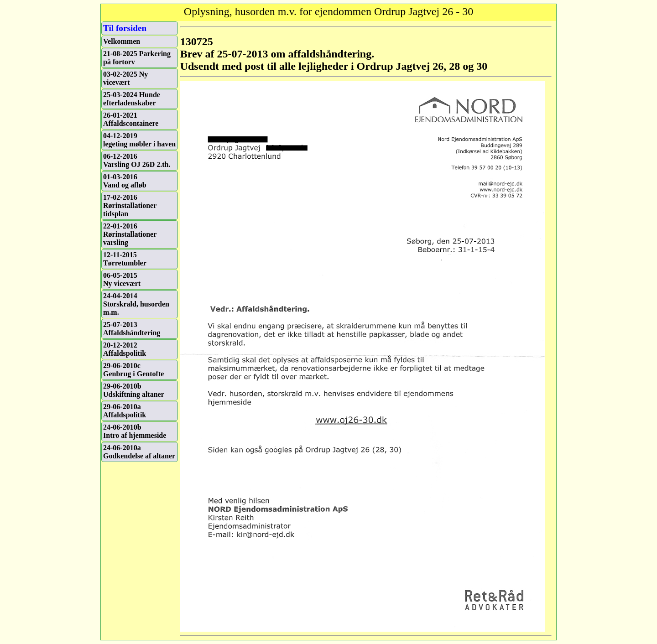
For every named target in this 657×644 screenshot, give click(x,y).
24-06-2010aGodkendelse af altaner (139, 452)
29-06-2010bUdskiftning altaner (134, 390)
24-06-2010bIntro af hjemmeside (135, 431)
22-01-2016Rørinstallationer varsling (130, 234)
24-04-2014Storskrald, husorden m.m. (136, 304)
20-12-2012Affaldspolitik (125, 349)
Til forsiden (125, 28)
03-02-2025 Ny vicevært (125, 78)
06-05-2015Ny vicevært (122, 279)
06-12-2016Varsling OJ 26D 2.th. (137, 160)
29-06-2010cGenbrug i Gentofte (133, 370)
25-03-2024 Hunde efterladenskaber (132, 99)
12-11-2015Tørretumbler (125, 259)
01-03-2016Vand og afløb (125, 181)
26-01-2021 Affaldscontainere (131, 119)
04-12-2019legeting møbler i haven (139, 140)
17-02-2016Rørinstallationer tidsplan (130, 205)
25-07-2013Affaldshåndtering (132, 329)
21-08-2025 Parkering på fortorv (137, 58)
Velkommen (122, 41)
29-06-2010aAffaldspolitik (125, 411)
